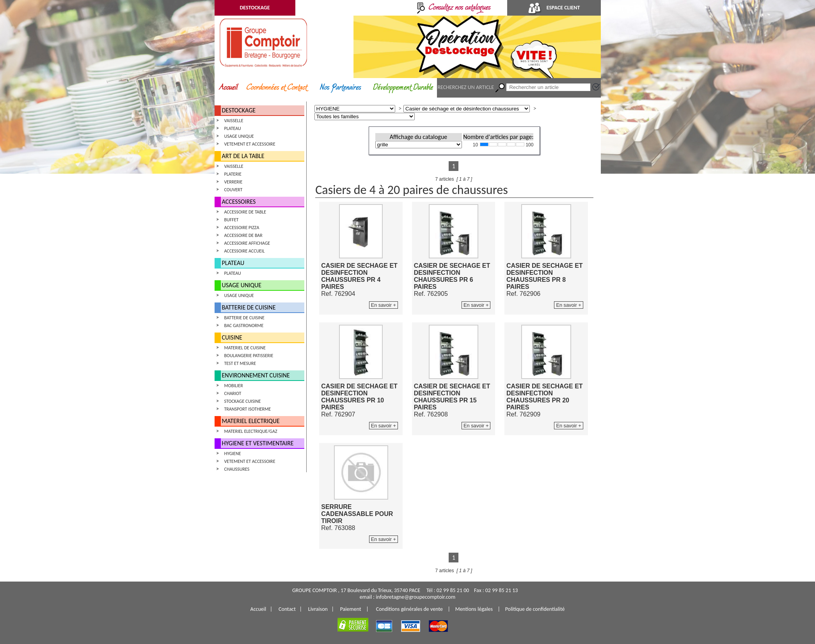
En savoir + (384, 305)
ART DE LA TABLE (243, 156)
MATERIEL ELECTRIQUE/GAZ (251, 431)
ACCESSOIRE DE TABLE (245, 212)
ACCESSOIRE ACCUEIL (245, 251)
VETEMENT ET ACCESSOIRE (250, 144)
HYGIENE (233, 454)
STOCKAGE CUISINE (243, 401)
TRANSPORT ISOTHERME (248, 409)
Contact (287, 609)
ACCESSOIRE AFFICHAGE (247, 243)
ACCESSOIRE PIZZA (242, 228)
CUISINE (232, 337)
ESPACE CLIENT (554, 8)
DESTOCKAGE (255, 8)
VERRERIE (233, 182)
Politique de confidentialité (535, 609)
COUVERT (233, 190)
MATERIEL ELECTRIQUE (251, 421)
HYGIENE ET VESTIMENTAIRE (258, 443)
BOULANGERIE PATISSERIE (249, 356)
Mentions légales (474, 609)
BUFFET (232, 220)
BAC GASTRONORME (244, 326)
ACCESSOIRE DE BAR (243, 235)
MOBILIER (234, 386)
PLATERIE (233, 174)
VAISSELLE (234, 121)
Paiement (351, 609)
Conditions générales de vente (409, 609)
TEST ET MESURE (240, 363)
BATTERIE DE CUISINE (249, 307)
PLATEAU (233, 128)
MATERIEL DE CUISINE (245, 348)
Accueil (258, 609)
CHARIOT (233, 393)
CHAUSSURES (237, 469)
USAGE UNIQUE (239, 136)
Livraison (318, 609)
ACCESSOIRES (239, 202)
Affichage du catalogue (418, 137)
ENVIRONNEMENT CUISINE (256, 375)
